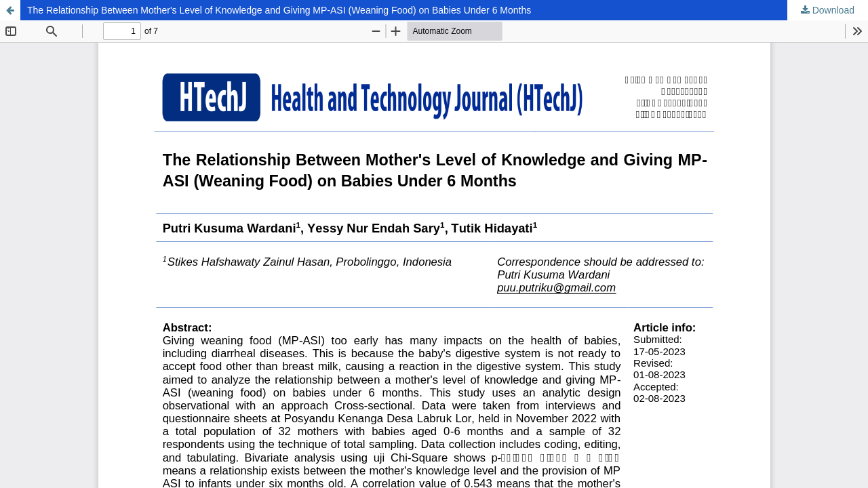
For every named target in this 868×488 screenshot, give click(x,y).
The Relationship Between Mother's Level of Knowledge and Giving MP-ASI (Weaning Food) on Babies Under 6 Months (279, 10)
